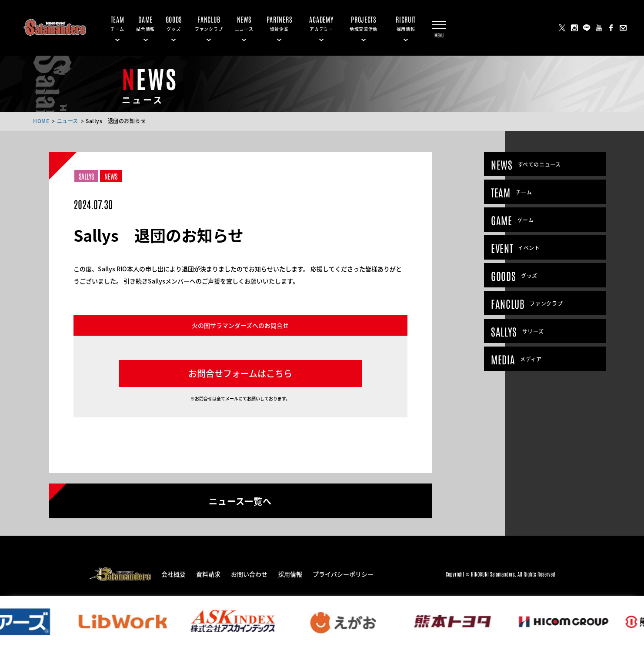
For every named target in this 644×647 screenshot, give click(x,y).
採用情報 (290, 574)
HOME (41, 121)
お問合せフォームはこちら (240, 373)
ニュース (68, 121)
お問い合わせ (249, 574)
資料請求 (208, 574)
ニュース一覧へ (240, 500)
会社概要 (174, 574)
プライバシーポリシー (343, 574)
